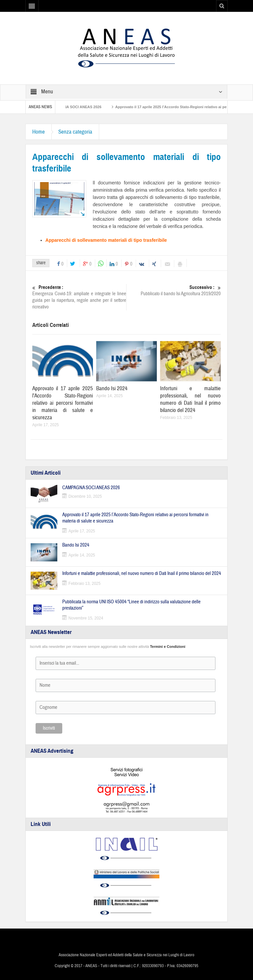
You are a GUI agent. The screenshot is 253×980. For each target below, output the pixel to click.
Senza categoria (75, 132)
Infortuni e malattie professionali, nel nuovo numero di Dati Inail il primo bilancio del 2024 (190, 399)
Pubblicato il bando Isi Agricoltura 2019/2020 (174, 290)
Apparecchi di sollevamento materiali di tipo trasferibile (106, 240)
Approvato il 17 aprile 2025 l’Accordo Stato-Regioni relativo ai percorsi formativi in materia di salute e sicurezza (63, 403)
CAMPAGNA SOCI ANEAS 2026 (78, 107)
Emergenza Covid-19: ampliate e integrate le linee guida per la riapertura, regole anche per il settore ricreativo (79, 297)
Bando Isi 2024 (112, 388)
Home (39, 132)
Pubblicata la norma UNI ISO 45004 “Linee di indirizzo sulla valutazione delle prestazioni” (131, 605)
